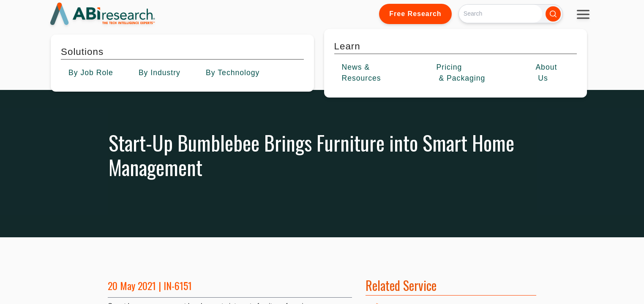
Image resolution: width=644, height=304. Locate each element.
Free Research (415, 14)
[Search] (501, 14)
